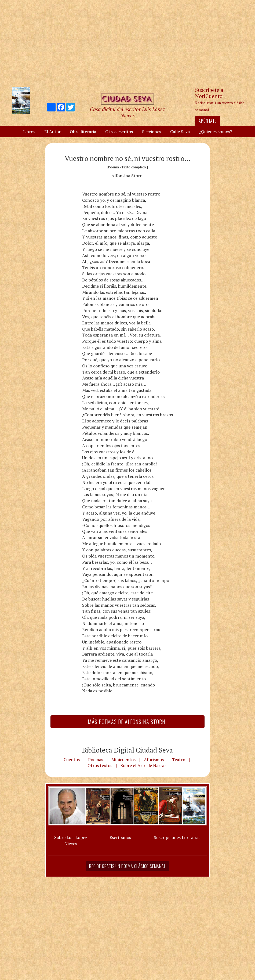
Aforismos (154, 760)
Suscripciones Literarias (177, 837)
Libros (29, 132)
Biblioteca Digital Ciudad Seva (127, 750)
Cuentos (72, 760)
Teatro (179, 760)
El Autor (52, 132)
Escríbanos (120, 837)
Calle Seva (180, 132)
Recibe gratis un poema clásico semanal (127, 866)
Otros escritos (119, 132)
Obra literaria (83, 132)
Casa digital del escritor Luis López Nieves (127, 112)
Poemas (96, 760)
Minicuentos (123, 760)
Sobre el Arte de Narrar (143, 765)
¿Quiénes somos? (215, 132)
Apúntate (207, 121)
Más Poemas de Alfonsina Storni (127, 722)
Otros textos (100, 765)
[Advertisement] (127, 43)
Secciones (152, 132)
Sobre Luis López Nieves (71, 840)
